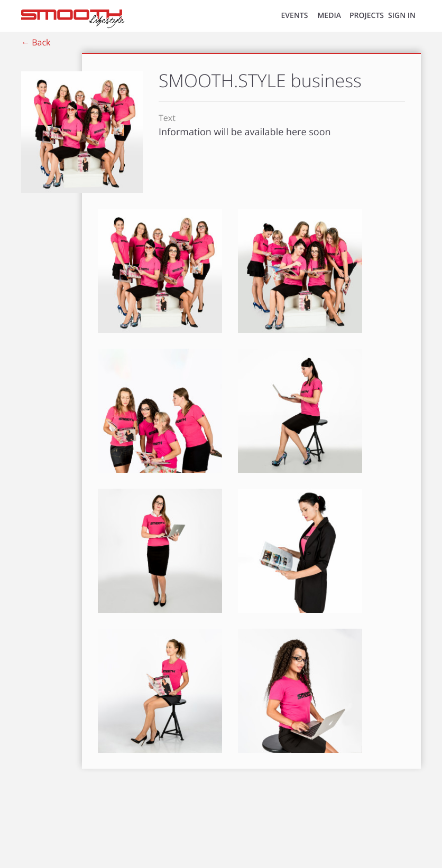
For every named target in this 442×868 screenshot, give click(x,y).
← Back (36, 42)
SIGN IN (402, 16)
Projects (367, 16)
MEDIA (329, 16)
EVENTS (295, 16)
